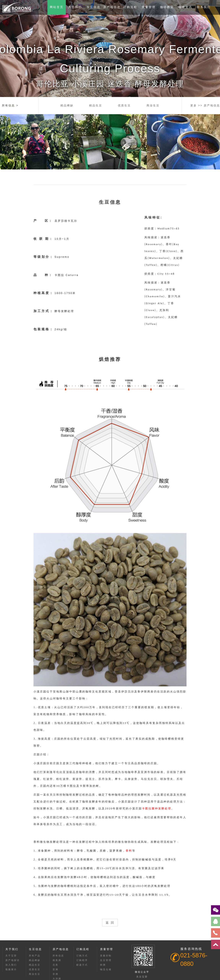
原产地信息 (112, 7)
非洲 (55, 974)
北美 (55, 965)
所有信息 (58, 956)
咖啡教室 (167, 7)
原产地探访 (13, 960)
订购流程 (130, 7)
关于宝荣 (11, 956)
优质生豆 (124, 105)
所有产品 (35, 956)
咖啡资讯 (185, 7)
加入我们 (11, 965)
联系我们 (204, 7)
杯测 (103, 965)
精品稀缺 (67, 105)
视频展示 (11, 969)
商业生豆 (153, 105)
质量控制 (106, 956)
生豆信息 (94, 7)
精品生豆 (96, 105)
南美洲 (57, 960)
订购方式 (82, 956)
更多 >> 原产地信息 (205, 105)
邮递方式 (82, 965)
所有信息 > (10, 105)
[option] (110, 48)
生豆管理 (106, 960)
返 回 (110, 923)
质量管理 (149, 7)
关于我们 (75, 7)
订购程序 (82, 960)
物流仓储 (106, 969)
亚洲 (55, 969)
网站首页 (57, 7)
